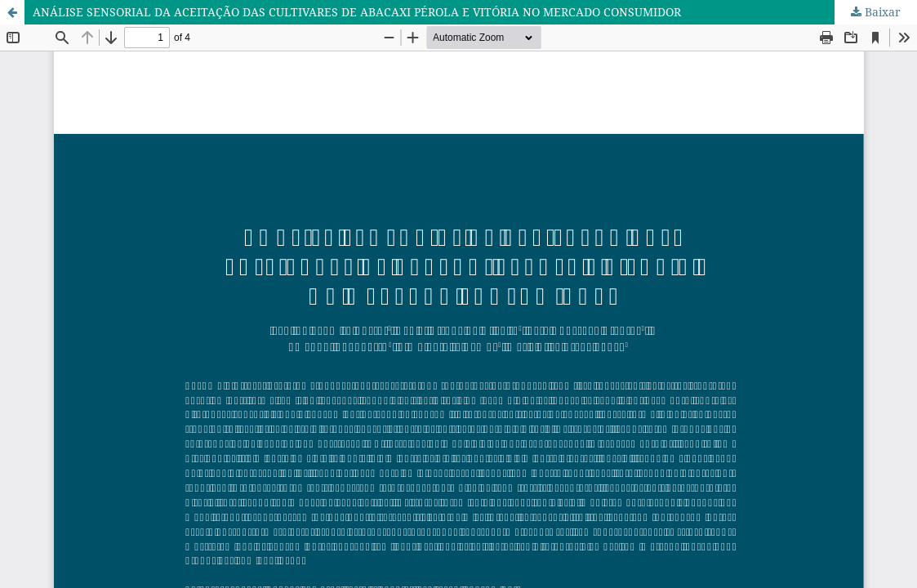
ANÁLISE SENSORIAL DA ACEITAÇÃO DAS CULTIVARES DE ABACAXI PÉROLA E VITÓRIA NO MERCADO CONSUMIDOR (357, 12)
